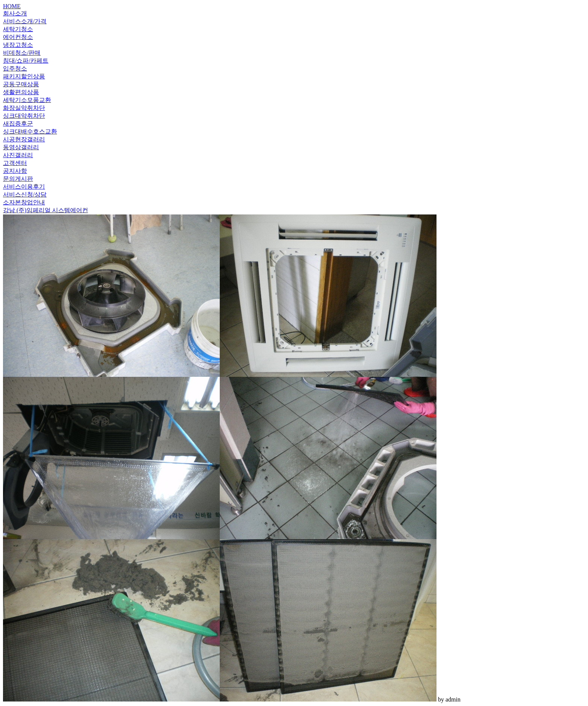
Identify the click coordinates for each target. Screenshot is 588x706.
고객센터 (15, 163)
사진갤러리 (18, 155)
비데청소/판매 (22, 53)
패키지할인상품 (24, 76)
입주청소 (15, 68)
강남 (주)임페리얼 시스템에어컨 (46, 210)
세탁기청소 (18, 29)
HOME (12, 6)
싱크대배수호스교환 (30, 131)
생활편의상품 (21, 92)
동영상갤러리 (21, 147)
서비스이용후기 (24, 187)
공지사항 (15, 171)
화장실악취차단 (24, 108)
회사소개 (15, 13)
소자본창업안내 (24, 202)
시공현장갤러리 (24, 139)
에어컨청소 (18, 37)
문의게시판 (18, 179)
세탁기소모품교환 (27, 100)
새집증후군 (18, 124)
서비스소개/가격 (25, 21)
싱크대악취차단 (24, 116)
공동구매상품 (21, 84)
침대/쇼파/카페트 (26, 61)
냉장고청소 (18, 45)
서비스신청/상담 (25, 194)
